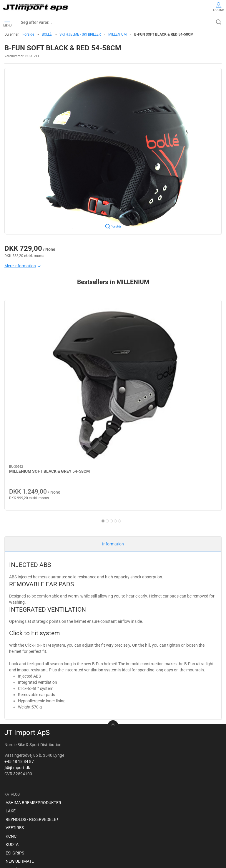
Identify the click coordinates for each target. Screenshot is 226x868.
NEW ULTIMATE (20, 762)
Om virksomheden (22, 821)
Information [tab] (113, 444)
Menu (7, 22)
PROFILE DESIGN (21, 779)
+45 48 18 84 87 (19, 662)
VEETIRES (15, 728)
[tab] (109, 410)
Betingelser (16, 829)
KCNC (11, 736)
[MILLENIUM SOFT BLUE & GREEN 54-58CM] (113, 327)
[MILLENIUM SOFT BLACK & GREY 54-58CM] (39, 327)
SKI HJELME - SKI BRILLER (80, 34)
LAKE (11, 711)
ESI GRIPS (15, 753)
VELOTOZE (16, 795)
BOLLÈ (47, 34)
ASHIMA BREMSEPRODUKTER (33, 703)
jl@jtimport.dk (17, 668)
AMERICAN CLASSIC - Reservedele (37, 787)
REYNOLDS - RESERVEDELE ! (32, 720)
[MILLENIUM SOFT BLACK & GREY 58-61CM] (187, 327)
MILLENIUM (117, 34)
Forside (28, 34)
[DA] (36, 7)
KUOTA (12, 745)
